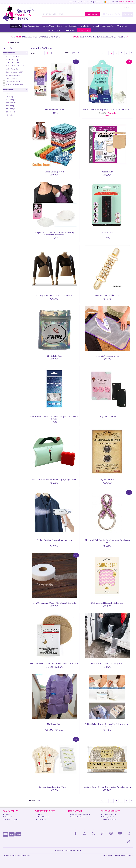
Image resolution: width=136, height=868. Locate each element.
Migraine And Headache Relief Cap (107, 603)
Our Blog (91, 2)
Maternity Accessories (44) (15, 84)
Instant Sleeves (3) (12, 78)
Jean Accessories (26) (13, 75)
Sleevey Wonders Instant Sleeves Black (54, 295)
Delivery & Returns (80, 2)
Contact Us (99, 2)
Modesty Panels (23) (13, 63)
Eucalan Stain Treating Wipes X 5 (54, 787)
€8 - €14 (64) (10, 97)
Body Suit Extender (107, 416)
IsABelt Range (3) (12, 69)
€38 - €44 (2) (11, 112)
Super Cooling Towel (54, 172)
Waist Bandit (107, 172)
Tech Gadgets (108, 26)
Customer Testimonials (77, 817)
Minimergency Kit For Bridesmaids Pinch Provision (107, 787)
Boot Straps (107, 232)
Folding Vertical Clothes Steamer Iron (54, 540)
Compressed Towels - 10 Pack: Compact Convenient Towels (54, 418)
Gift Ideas (71, 30)
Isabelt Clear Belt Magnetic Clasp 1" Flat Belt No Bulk (107, 109)
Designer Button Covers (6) (15, 66)
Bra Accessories (31, 26)
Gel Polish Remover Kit (54, 109)
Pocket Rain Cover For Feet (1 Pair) (107, 663)
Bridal (96, 26)
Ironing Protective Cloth (107, 356)
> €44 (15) (9, 115)
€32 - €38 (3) (10, 109)
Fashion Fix (16, 26)
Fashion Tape (48, 26)
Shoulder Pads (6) (12, 60)
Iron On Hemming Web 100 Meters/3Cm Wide (54, 603)
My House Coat (54, 724)
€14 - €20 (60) (11, 100)
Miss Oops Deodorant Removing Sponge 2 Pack (54, 479)
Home (70, 2)
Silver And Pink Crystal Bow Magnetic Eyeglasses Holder (107, 541)
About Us (7, 814)
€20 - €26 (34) (11, 103)
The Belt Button (54, 356)
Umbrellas (86, 26)
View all (76, 53)
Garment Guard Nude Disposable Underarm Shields (54, 663)
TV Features (41, 819)
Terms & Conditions (109, 819)
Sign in (127, 7)
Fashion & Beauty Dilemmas (79, 814)
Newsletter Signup (10, 819)
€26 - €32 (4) (10, 106)
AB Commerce (128, 855)
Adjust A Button (107, 479)
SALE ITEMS (84, 30)
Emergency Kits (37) (13, 81)
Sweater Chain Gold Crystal (107, 295)
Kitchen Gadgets (56, 30)
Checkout (128, 14)
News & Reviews (42, 817)
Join (132, 7)
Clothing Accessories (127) (15, 72)
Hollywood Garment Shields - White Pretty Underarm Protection (54, 233)
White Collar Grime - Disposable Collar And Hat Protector (107, 725)
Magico (110, 855)
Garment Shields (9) (13, 57)
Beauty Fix (62, 26)
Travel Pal (122, 26)
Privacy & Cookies (108, 817)
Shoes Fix (74, 26)
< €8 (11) (9, 94)
